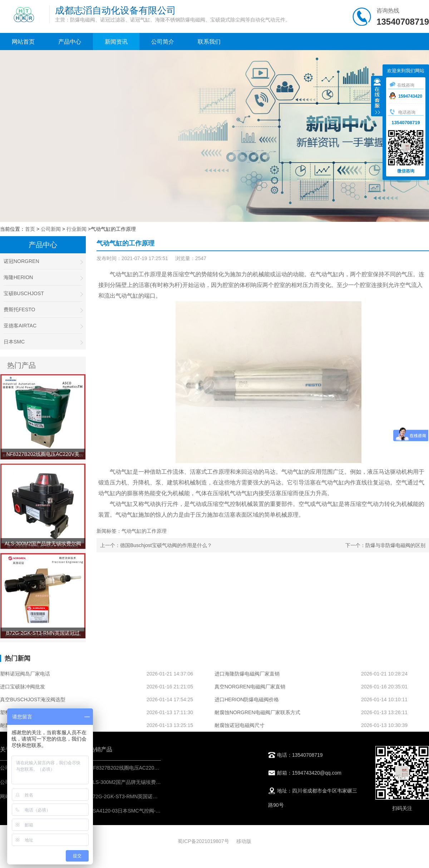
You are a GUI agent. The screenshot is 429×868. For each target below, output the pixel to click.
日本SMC (43, 342)
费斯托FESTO (43, 310)
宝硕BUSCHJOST (43, 294)
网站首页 (23, 42)
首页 (30, 229)
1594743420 (406, 96)
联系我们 (209, 42)
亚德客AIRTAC (43, 326)
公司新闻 (51, 229)
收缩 (377, 97)
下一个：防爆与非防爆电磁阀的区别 (385, 545)
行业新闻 (77, 229)
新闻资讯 (116, 42)
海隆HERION (43, 277)
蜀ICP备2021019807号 (203, 841)
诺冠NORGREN (43, 261)
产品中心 (70, 42)
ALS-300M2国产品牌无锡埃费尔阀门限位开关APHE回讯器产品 (159, 782)
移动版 (244, 841)
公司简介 (163, 42)
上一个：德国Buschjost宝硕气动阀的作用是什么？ (156, 545)
